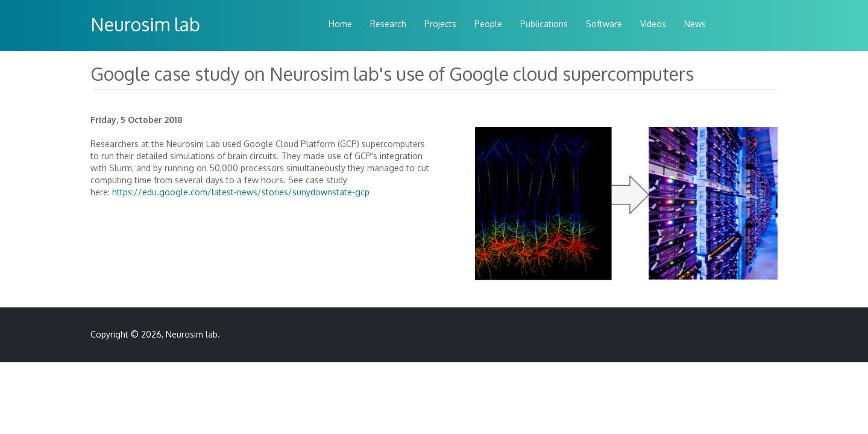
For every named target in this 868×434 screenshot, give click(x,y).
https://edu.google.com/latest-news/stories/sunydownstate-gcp (241, 192)
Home (340, 24)
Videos (653, 24)
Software (604, 24)
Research (388, 24)
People (488, 24)
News (695, 24)
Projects (440, 24)
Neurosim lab (145, 24)
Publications (544, 24)
